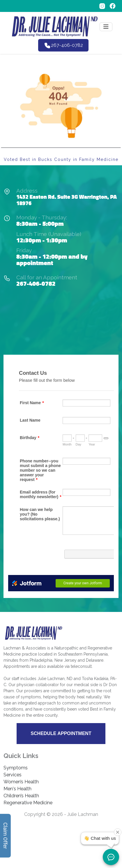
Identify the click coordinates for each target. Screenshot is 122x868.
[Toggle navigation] (106, 27)
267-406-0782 (36, 283)
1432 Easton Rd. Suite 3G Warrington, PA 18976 (67, 200)
